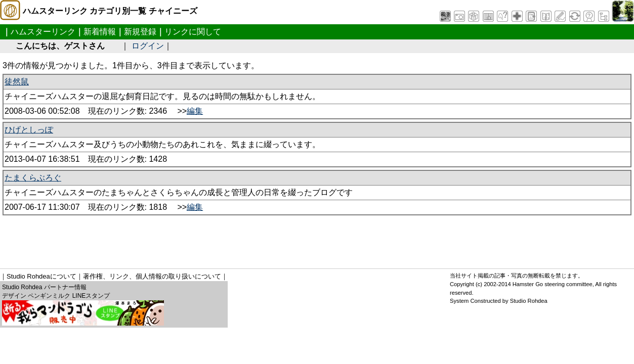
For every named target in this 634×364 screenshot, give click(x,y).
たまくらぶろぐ (33, 178)
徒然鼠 (17, 82)
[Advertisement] (187, 238)
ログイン (148, 46)
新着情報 (100, 32)
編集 (195, 111)
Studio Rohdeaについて (41, 276)
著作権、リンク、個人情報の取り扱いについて (152, 276)
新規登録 (140, 32)
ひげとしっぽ (29, 130)
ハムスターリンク (43, 32)
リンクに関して (193, 32)
